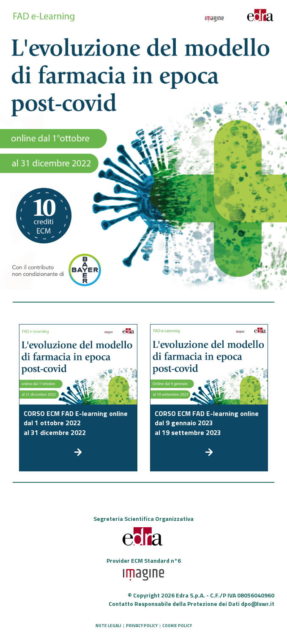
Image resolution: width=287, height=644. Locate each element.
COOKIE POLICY (177, 626)
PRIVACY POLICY (142, 626)
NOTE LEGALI (108, 626)
